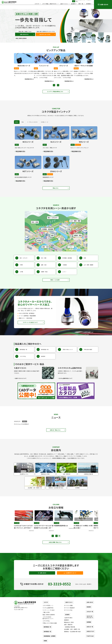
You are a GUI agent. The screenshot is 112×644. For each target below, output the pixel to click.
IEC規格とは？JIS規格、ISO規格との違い (84, 529)
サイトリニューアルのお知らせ (22, 426)
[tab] (23, 123)
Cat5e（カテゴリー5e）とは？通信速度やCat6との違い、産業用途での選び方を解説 (44, 532)
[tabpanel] (56, 154)
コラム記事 (17, 526)
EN (75, 3)
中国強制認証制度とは (63, 528)
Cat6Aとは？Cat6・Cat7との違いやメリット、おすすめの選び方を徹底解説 (24, 532)
